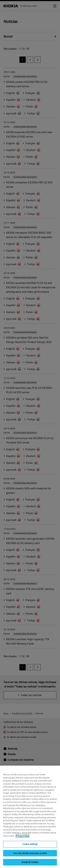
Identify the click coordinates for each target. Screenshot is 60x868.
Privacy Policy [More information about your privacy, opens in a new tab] (22, 838)
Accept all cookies (30, 865)
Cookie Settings (30, 847)
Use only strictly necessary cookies (30, 855)
